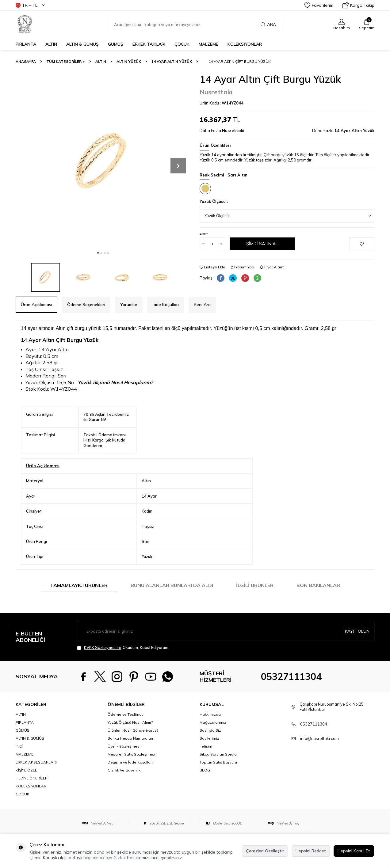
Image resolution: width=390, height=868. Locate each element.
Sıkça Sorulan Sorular (219, 754)
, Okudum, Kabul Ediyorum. (123, 648)
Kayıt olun (357, 631)
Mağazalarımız (213, 722)
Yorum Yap (243, 267)
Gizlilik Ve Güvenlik (124, 770)
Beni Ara (202, 305)
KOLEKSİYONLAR (245, 44)
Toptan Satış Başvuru (218, 762)
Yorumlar (129, 305)
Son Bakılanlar (318, 585)
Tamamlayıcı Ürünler (79, 585)
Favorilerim (319, 5)
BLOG (205, 770)
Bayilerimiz (209, 738)
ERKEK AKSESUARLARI (36, 762)
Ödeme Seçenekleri (86, 305)
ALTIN (51, 44)
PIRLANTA (26, 44)
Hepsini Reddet (311, 851)
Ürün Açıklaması (36, 305)
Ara (268, 25)
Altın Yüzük (129, 61)
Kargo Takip (358, 5)
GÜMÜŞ (116, 44)
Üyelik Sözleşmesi (124, 746)
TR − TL (30, 5)
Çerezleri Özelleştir (265, 851)
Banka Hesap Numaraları (130, 738)
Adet (204, 234)
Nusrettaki (216, 92)
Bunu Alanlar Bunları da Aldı (172, 585)
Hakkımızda (210, 714)
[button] (98, 253)
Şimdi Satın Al (262, 244)
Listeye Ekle (212, 267)
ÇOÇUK (23, 794)
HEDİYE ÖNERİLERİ (32, 778)
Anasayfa (26, 61)
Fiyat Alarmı (273, 267)
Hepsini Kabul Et (354, 851)
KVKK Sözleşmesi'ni (102, 647)
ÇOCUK (182, 44)
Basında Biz (210, 730)
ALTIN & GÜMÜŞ (82, 44)
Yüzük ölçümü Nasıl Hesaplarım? (115, 382)
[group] (103, 161)
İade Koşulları (166, 305)
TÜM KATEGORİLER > (66, 61)
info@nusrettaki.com (319, 738)
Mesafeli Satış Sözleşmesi (131, 754)
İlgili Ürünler (255, 585)
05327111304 (291, 677)
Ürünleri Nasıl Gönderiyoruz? (133, 730)
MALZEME (208, 44)
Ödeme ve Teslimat (125, 714)
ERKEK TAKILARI (149, 44)
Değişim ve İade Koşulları (130, 762)
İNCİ (19, 746)
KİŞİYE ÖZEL (26, 770)
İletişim (206, 746)
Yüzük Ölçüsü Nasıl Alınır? (130, 722)
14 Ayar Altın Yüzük (172, 61)
